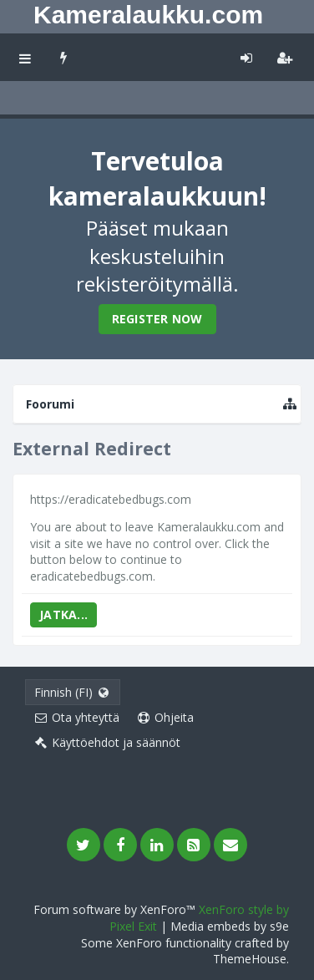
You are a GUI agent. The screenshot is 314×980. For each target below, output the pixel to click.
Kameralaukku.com (148, 15)
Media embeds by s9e (230, 926)
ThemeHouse (250, 959)
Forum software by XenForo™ (116, 909)
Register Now (157, 319)
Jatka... (63, 614)
